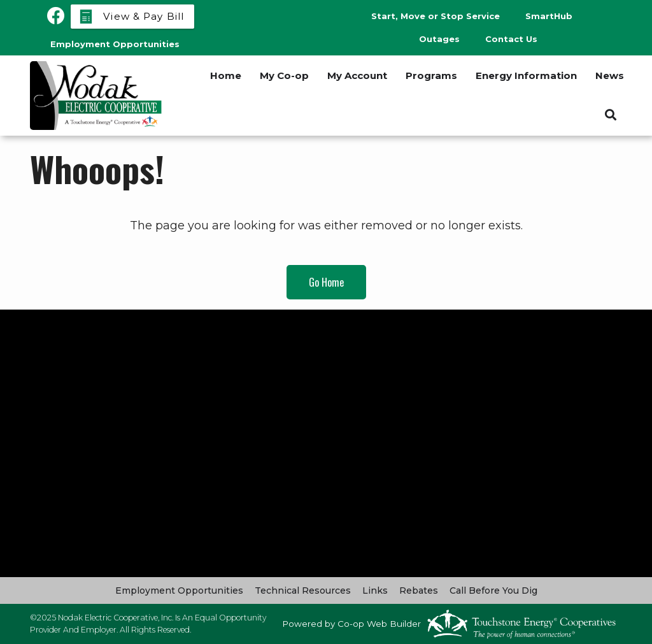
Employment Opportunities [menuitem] (115, 44)
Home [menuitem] (226, 75)
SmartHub (549, 16)
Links (375, 590)
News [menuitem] (610, 75)
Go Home (326, 282)
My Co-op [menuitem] (284, 75)
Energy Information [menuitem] (526, 75)
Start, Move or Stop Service (436, 16)
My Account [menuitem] (357, 75)
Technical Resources (303, 590)
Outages (439, 39)
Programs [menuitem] (431, 75)
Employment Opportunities (179, 590)
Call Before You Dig (493, 590)
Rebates (419, 590)
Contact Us (511, 39)
